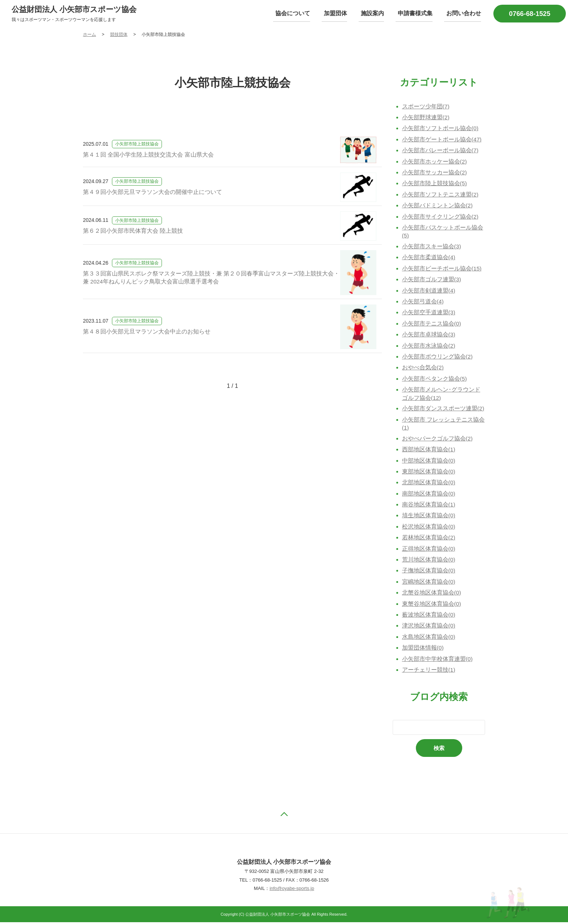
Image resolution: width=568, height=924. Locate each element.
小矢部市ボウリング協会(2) (438, 357)
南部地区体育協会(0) (429, 495)
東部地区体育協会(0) (429, 473)
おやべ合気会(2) (423, 368)
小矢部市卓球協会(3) (429, 335)
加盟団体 (343, 14)
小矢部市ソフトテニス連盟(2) (440, 195)
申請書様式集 (418, 14)
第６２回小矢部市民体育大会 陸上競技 (133, 231)
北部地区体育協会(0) (429, 484)
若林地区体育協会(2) (429, 539)
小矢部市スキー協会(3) (432, 247)
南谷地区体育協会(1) (429, 506)
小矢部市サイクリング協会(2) (440, 217)
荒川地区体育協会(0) (429, 561)
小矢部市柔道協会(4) (429, 258)
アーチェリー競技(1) (429, 671)
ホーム (89, 35)
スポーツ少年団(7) (426, 107)
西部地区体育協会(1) (429, 451)
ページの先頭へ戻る (284, 816)
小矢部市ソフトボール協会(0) (440, 129)
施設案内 (378, 14)
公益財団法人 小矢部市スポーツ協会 (77, 10)
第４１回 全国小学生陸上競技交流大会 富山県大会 (148, 155)
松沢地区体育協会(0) (429, 528)
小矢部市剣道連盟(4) (429, 291)
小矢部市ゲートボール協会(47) (442, 140)
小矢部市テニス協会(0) (432, 324)
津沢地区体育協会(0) (429, 627)
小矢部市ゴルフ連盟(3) (432, 280)
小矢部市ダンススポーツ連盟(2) (443, 409)
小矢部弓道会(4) (423, 302)
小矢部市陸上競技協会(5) (435, 184)
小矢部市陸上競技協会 (137, 145)
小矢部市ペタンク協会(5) (435, 379)
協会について (302, 14)
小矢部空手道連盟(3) (429, 313)
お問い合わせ (465, 14)
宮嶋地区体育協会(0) (429, 583)
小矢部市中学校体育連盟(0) (438, 660)
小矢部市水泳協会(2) (429, 346)
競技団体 (119, 35)
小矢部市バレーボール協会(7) (440, 151)
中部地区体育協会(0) (429, 462)
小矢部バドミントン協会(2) (438, 206)
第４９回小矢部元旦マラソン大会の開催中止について (153, 193)
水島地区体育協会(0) (429, 638)
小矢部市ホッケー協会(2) (435, 162)
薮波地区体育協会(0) (429, 616)
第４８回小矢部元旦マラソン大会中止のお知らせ (147, 332)
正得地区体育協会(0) (429, 550)
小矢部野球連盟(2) (426, 118)
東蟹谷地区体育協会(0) (432, 605)
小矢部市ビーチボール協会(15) (442, 269)
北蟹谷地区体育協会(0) (432, 594)
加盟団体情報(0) (423, 649)
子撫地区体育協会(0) (429, 572)
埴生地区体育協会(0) (429, 517)
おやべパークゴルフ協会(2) (438, 440)
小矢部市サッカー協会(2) (435, 173)
